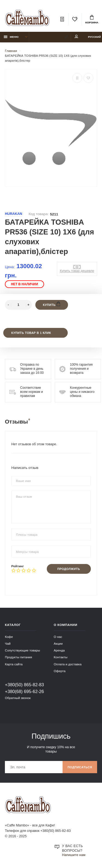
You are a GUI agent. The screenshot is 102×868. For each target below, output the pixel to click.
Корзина (92, 20)
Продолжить (69, 569)
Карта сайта (14, 664)
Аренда (59, 650)
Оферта (60, 671)
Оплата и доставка (68, 664)
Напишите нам (74, 855)
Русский (94, 37)
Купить (52, 304)
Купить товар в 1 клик (31, 333)
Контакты (61, 657)
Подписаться (80, 767)
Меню (11, 37)
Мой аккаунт (76, 37)
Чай (8, 643)
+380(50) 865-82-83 (24, 685)
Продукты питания (18, 657)
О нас (58, 637)
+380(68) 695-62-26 (24, 691)
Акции (58, 643)
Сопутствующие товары (22, 650)
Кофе (9, 637)
